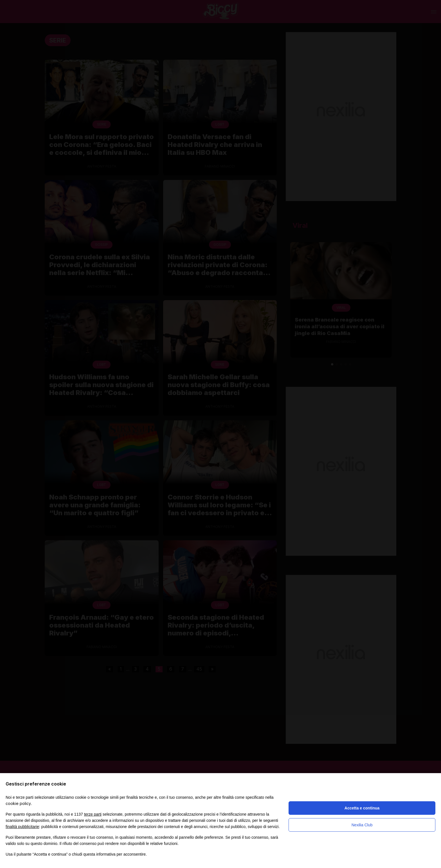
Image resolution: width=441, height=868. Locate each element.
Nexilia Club (362, 825)
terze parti (93, 814)
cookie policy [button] (18, 803)
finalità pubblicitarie (22, 827)
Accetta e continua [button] (362, 808)
